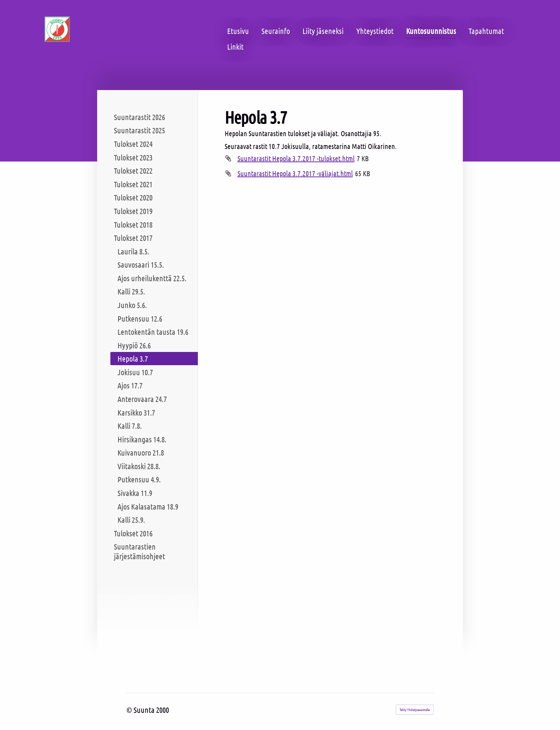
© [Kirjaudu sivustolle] (130, 710)
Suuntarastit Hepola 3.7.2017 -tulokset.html (296, 158)
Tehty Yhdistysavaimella (415, 709)
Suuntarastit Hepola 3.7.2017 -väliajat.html (295, 173)
